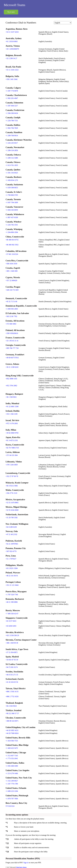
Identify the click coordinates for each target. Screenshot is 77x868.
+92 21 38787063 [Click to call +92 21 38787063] (12, 544)
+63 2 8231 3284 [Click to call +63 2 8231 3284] (12, 568)
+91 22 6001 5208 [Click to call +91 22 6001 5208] (12, 406)
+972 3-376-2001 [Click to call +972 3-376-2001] (12, 423)
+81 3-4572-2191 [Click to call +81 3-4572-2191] (12, 440)
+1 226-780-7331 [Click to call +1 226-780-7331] (12, 121)
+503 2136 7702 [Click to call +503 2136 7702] (11, 316)
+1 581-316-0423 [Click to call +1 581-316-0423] (12, 173)
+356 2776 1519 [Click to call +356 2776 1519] (11, 493)
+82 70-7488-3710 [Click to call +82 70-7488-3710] (12, 448)
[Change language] (63, 23)
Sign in (26, 863)
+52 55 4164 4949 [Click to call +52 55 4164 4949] (12, 510)
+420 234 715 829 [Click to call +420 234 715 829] (12, 290)
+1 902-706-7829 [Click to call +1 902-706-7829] (12, 128)
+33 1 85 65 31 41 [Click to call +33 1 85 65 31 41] (12, 341)
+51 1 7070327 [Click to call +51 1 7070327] (11, 559)
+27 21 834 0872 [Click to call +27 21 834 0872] (12, 652)
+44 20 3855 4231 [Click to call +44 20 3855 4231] (12, 730)
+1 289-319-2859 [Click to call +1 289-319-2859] (12, 150)
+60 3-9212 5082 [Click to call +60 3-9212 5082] (12, 486)
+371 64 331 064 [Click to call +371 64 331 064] (12, 455)
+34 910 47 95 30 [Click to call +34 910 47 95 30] (12, 660)
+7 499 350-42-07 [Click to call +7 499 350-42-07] (12, 614)
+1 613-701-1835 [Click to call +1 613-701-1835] (12, 165)
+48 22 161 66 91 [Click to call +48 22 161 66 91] (12, 576)
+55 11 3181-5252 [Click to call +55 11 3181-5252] (12, 70)
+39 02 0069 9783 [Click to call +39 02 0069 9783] (12, 433)
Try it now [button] (11, 12)
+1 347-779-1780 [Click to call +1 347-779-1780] (12, 784)
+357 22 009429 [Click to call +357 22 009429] (11, 280)
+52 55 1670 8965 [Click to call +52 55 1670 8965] (12, 503)
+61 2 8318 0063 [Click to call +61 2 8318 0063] (12, 41)
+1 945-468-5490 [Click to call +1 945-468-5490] (12, 766)
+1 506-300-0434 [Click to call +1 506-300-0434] (12, 113)
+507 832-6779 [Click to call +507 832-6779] (11, 551)
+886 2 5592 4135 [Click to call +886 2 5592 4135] (12, 692)
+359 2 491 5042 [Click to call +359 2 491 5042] (12, 79)
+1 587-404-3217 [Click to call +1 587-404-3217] (12, 106)
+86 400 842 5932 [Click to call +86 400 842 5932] (12, 245)
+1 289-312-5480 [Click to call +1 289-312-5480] (12, 158)
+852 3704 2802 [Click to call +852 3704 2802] (11, 386)
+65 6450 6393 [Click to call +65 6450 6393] (11, 626)
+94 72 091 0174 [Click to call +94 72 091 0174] (12, 667)
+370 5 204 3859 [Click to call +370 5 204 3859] (12, 465)
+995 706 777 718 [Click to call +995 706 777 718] (12, 348)
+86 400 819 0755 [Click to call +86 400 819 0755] (12, 240)
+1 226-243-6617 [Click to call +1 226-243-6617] (12, 143)
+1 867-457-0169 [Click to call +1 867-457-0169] (12, 217)
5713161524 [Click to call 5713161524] (10, 806)
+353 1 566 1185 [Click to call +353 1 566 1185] (12, 414)
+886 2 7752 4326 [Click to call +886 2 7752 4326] (12, 696)
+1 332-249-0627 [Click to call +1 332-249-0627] (12, 781)
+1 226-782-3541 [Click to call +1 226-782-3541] (12, 225)
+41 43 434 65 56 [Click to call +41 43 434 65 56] (12, 682)
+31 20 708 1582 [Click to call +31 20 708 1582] (12, 518)
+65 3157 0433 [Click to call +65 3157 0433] (11, 621)
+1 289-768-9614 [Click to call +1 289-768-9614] (12, 136)
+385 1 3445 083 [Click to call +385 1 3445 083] (12, 271)
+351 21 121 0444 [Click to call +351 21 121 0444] (12, 585)
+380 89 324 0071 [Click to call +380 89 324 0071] (12, 721)
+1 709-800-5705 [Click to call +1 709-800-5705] (12, 195)
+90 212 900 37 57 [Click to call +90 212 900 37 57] (12, 713)
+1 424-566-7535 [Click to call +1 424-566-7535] (12, 741)
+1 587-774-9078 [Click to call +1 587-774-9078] (12, 91)
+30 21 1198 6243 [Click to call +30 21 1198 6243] (12, 367)
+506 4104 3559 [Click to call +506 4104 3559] (11, 264)
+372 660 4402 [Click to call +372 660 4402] (11, 324)
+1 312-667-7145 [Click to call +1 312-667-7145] (12, 756)
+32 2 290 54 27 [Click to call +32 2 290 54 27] (11, 58)
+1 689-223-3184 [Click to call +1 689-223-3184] (12, 791)
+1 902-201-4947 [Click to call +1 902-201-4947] (12, 98)
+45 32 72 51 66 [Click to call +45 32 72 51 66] (11, 301)
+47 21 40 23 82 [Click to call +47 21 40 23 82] (11, 534)
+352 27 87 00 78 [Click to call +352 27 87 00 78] (12, 476)
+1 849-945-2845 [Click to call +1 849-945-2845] (12, 309)
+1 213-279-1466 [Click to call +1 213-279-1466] (12, 773)
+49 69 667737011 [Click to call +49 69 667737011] (12, 358)
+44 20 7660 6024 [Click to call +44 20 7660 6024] (12, 733)
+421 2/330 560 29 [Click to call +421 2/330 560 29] (12, 635)
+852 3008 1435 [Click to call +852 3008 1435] (11, 379)
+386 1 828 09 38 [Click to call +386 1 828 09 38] (12, 643)
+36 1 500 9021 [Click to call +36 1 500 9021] (11, 397)
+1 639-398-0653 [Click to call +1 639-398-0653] (12, 188)
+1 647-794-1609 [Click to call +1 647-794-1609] (12, 202)
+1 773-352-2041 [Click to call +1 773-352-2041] (12, 758)
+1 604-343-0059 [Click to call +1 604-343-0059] (12, 210)
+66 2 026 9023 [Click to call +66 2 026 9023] (11, 706)
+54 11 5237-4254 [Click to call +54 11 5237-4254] (12, 32)
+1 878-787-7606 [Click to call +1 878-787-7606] (12, 799)
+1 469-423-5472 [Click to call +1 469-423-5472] (12, 748)
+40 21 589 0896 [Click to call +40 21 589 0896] (12, 602)
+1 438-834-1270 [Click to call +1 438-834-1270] (12, 180)
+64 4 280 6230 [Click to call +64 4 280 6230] (11, 527)
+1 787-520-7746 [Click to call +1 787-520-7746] (12, 595)
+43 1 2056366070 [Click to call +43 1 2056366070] (12, 49)
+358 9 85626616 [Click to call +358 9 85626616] (12, 333)
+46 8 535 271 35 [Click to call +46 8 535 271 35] (12, 675)
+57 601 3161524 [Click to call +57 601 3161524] (12, 254)
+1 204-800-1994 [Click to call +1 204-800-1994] (12, 232)
